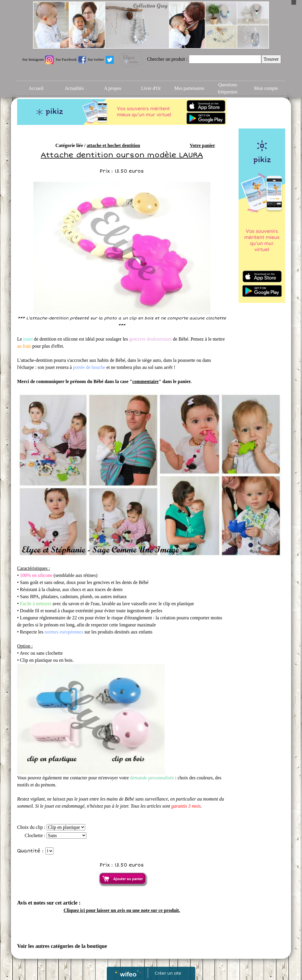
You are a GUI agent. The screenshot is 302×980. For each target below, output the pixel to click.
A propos (113, 88)
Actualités (74, 88)
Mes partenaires (189, 88)
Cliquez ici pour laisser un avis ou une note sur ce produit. (122, 910)
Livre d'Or (151, 88)
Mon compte (266, 88)
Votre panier (202, 145)
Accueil (36, 88)
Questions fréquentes (228, 88)
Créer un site (168, 973)
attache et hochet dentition (113, 145)
